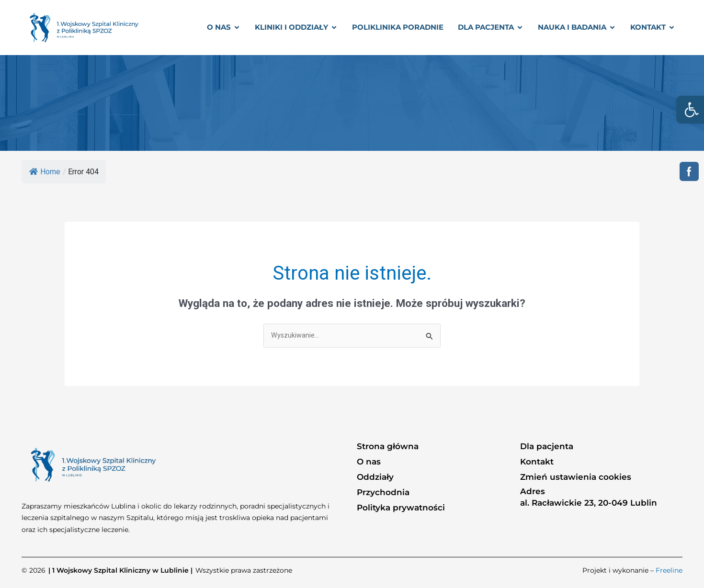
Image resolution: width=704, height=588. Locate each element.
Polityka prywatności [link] (401, 508)
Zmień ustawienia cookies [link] (576, 477)
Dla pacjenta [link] (547, 447)
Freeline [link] (669, 571)
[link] (690, 110)
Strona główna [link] (388, 447)
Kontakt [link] (537, 462)
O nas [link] (369, 462)
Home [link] (45, 172)
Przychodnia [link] (383, 493)
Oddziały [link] (375, 477)
